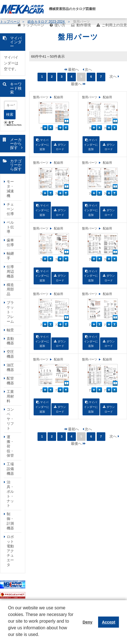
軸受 (10, 330)
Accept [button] (109, 622)
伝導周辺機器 (10, 272)
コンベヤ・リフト (10, 419)
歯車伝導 (10, 243)
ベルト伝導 (10, 227)
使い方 (60, 25)
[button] (9, 639)
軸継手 (10, 256)
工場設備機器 (10, 469)
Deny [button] (87, 622)
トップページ (33, 25)
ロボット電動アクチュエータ (10, 551)
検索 (10, 114)
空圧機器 (10, 354)
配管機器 (10, 381)
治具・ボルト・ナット (10, 494)
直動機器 (10, 341)
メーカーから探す (16, 144)
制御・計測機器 (10, 521)
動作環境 (84, 25)
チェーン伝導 (10, 209)
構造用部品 (10, 290)
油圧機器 (10, 367)
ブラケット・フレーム (10, 312)
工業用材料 (10, 396)
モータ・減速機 (10, 189)
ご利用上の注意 (114, 25)
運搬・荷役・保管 (10, 446)
